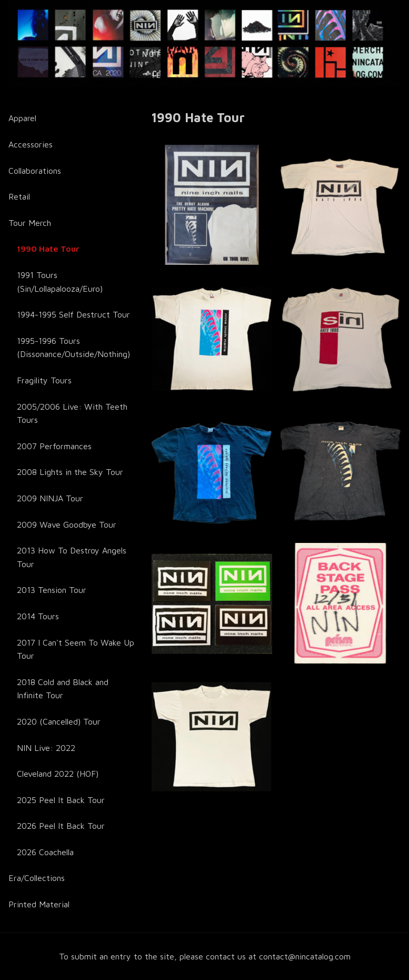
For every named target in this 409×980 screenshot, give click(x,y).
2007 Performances (54, 446)
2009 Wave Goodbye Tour (67, 524)
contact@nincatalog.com (305, 956)
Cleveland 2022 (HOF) (58, 774)
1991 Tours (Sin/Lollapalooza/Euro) (60, 282)
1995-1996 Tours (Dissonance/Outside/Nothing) (73, 348)
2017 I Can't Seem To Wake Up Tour (76, 649)
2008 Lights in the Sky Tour (70, 472)
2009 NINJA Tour (50, 498)
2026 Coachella (45, 852)
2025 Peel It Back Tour (61, 800)
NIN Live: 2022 (46, 748)
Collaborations (35, 171)
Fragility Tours (44, 380)
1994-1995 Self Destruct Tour (73, 314)
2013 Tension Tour (52, 590)
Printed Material (39, 904)
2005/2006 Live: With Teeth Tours (72, 413)
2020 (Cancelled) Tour (59, 721)
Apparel (22, 118)
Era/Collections (37, 878)
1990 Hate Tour (48, 249)
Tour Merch (30, 223)
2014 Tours (38, 616)
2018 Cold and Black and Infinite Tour (63, 689)
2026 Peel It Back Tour (61, 826)
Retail (19, 196)
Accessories (31, 144)
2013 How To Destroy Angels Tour (72, 557)
